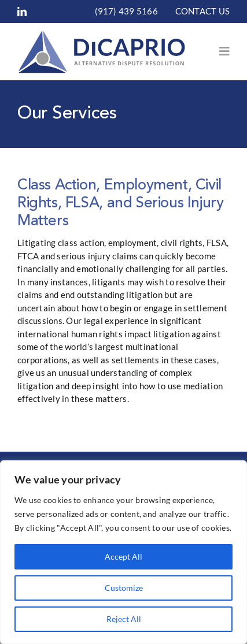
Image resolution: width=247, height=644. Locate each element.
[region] (123, 552)
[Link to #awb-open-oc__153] (224, 51)
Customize (124, 588)
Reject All (124, 619)
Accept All (123, 556)
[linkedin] (22, 12)
